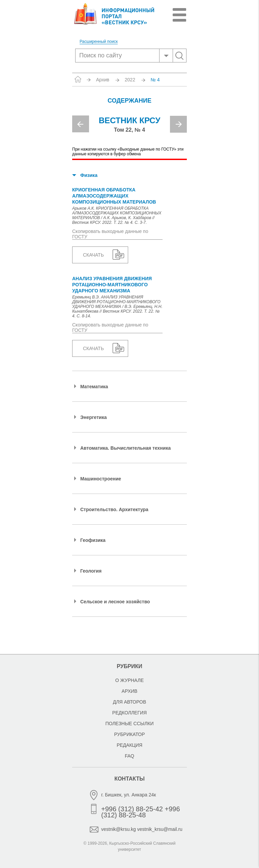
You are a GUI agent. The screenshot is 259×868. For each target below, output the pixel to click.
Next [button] (178, 124)
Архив (103, 80)
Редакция (129, 745)
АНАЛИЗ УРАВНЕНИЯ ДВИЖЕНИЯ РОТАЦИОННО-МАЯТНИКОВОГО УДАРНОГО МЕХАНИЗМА (112, 285)
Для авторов (129, 702)
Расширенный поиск (99, 42)
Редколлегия (129, 713)
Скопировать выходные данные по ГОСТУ (110, 234)
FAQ (129, 756)
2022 (130, 80)
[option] (129, 127)
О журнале (130, 680)
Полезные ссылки (129, 724)
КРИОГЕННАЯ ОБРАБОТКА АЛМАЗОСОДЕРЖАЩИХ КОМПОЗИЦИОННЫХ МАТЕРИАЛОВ (114, 196)
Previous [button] (81, 124)
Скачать (93, 255)
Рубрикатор (129, 734)
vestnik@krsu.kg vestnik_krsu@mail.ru (142, 829)
